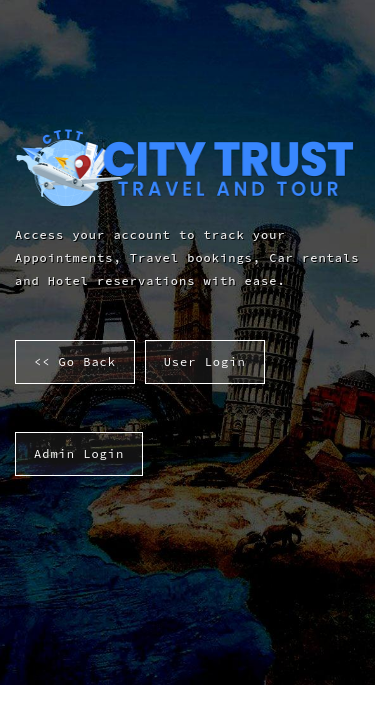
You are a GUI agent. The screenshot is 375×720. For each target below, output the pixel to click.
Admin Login (79, 453)
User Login (205, 361)
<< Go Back (75, 361)
